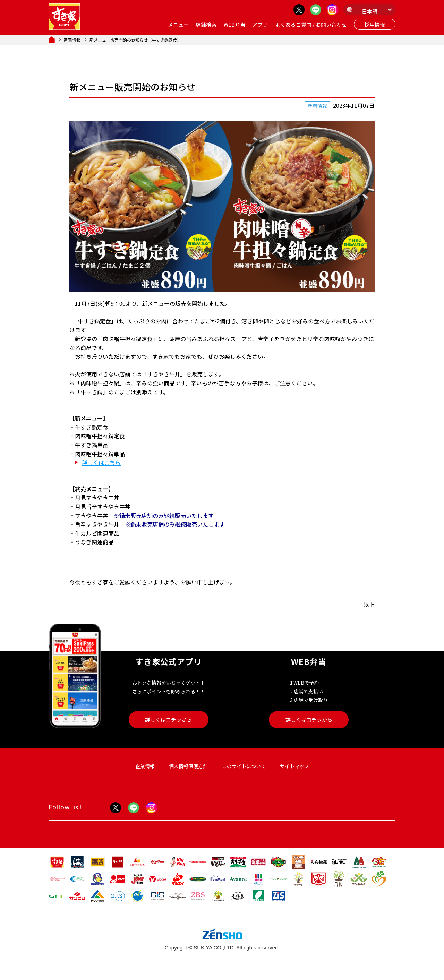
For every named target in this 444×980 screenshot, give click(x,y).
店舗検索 (206, 24)
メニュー (178, 24)
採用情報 (375, 24)
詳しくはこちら (101, 462)
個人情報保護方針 (188, 766)
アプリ (260, 24)
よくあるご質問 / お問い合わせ (311, 24)
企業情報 (145, 766)
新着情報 (72, 40)
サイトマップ (294, 766)
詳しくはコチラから (168, 719)
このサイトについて (244, 766)
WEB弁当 (234, 24)
